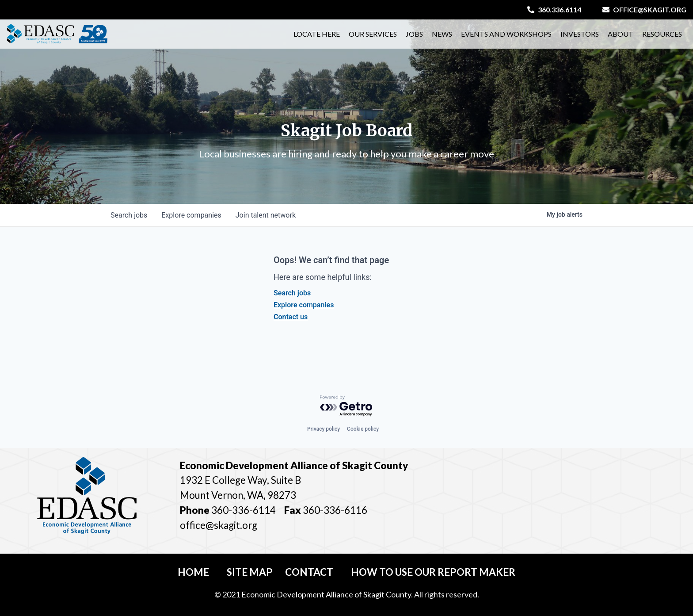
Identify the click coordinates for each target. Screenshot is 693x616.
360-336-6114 (244, 510)
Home (193, 572)
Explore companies (304, 305)
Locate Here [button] (317, 34)
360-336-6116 (334, 510)
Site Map (250, 572)
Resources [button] (662, 34)
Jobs (414, 34)
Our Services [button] (373, 34)
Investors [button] (580, 34)
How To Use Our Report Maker (433, 572)
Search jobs (292, 293)
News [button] (442, 34)
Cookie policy (363, 429)
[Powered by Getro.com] (346, 406)
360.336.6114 (554, 10)
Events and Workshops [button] (506, 34)
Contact (309, 572)
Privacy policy (324, 429)
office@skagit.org (644, 10)
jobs (129, 215)
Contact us (291, 317)
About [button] (621, 34)
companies (191, 215)
